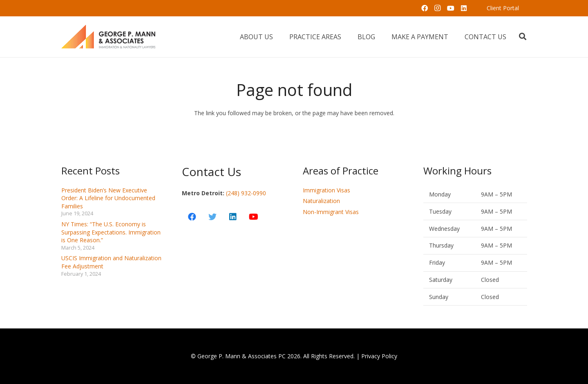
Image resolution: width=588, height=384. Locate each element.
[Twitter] (212, 217)
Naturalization (321, 201)
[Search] (523, 37)
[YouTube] (451, 8)
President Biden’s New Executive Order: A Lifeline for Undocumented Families (108, 198)
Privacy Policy (379, 356)
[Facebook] (425, 8)
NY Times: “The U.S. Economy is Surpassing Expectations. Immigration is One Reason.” (111, 232)
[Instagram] (438, 8)
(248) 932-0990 (246, 193)
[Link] (108, 37)
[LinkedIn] (464, 8)
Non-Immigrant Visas (331, 212)
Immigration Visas (326, 190)
